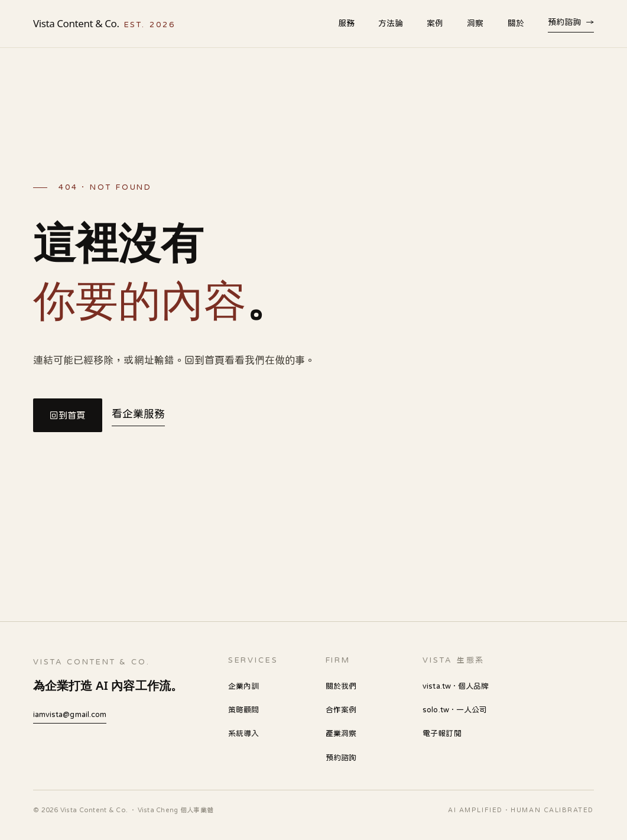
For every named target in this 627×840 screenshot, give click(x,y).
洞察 (475, 23)
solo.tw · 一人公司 (455, 710)
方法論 (391, 23)
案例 (435, 23)
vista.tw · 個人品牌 (456, 686)
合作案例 (341, 710)
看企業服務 (138, 414)
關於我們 (341, 686)
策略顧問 (243, 710)
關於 (516, 23)
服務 (346, 23)
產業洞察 (341, 733)
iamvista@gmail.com (70, 714)
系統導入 (243, 733)
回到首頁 (68, 415)
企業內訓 (243, 686)
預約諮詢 (571, 22)
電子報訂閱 (442, 733)
